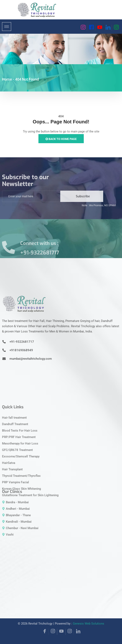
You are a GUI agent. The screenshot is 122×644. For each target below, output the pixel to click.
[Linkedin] (108, 28)
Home (7, 79)
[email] (31, 202)
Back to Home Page (61, 139)
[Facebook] (91, 28)
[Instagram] (83, 28)
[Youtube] (99, 28)
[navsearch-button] (75, 26)
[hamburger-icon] (7, 27)
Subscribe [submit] (83, 202)
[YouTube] (61, 625)
